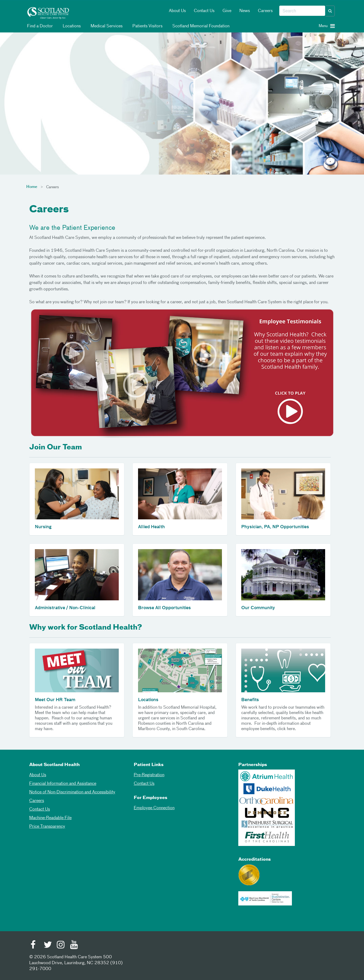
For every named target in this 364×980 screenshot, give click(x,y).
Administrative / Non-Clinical (65, 608)
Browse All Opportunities (164, 608)
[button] (330, 11)
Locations (71, 26)
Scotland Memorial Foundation (200, 26)
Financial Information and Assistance (63, 784)
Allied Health (151, 527)
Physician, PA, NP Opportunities (275, 527)
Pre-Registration (149, 775)
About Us (177, 11)
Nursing (43, 527)
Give (227, 11)
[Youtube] (74, 945)
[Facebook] (35, 945)
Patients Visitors (146, 26)
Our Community (258, 608)
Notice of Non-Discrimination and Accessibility (72, 792)
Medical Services (106, 26)
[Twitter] (48, 945)
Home (32, 187)
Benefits (250, 700)
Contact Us (204, 11)
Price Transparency (47, 827)
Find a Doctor (39, 26)
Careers (265, 11)
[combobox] (302, 11)
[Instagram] (61, 945)
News (245, 11)
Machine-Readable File (50, 818)
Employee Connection (154, 808)
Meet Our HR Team (55, 700)
